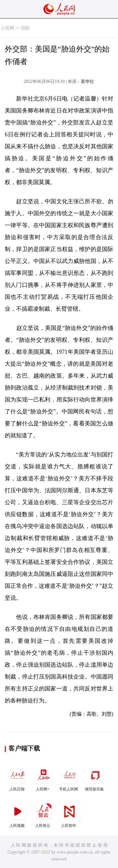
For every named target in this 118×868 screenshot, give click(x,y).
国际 (25, 28)
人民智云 (43, 814)
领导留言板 (95, 778)
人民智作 (69, 814)
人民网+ (43, 778)
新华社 (87, 82)
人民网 (8, 28)
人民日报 (18, 778)
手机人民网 (69, 778)
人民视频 (18, 814)
